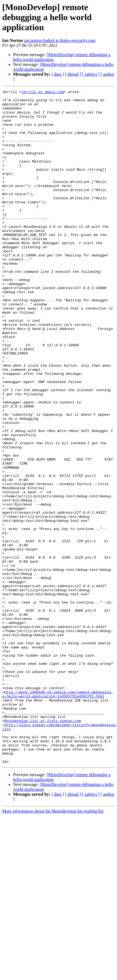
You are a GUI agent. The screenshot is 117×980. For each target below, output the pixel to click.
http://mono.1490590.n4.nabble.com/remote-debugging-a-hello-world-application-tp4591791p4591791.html (58, 815)
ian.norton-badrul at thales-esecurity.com (60, 40)
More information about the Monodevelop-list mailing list (53, 946)
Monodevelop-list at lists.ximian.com (43, 847)
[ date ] (58, 74)
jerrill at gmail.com (43, 93)
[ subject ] (91, 74)
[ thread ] (73, 74)
